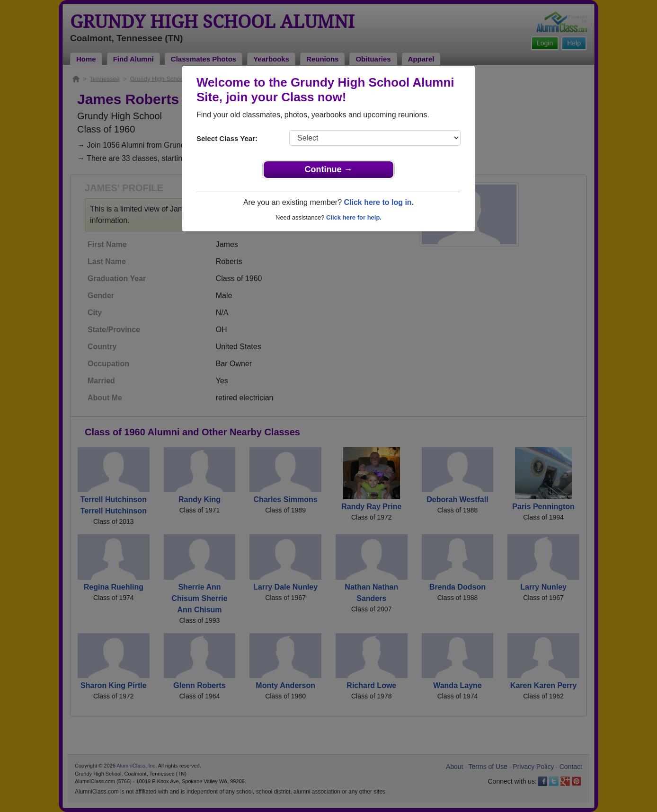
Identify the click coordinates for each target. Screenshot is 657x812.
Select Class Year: (227, 138)
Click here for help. (354, 217)
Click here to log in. (379, 202)
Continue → (329, 169)
